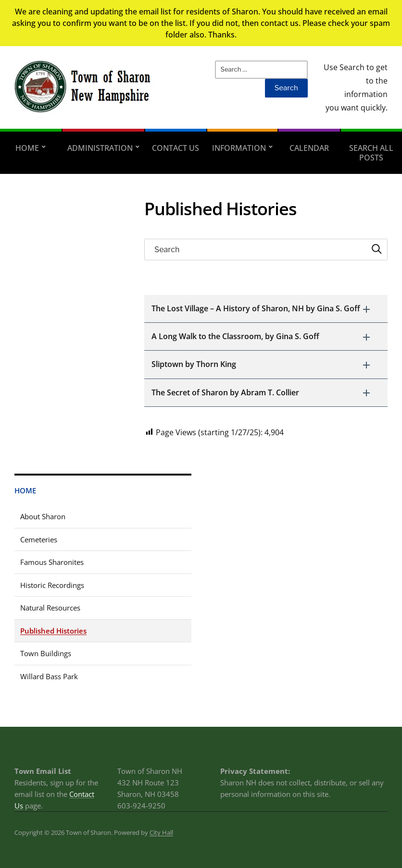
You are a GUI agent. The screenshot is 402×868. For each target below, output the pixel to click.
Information (239, 148)
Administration (100, 148)
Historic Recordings (52, 585)
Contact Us (176, 148)
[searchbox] (266, 250)
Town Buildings (46, 653)
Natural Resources (50, 608)
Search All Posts (371, 153)
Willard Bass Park (49, 676)
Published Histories (53, 631)
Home (27, 148)
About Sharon (43, 516)
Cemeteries (39, 539)
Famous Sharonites (52, 562)
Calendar (309, 148)
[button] (266, 309)
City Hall (161, 832)
